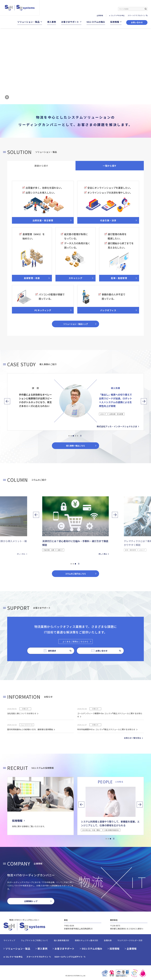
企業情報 (100, 15)
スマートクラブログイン (136, 15)
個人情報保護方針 (62, 940)
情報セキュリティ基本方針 (87, 940)
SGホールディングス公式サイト (69, 957)
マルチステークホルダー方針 (130, 940)
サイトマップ (9, 940)
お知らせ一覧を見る (132, 738)
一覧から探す (110, 166)
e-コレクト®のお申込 (117, 15)
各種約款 (108, 940)
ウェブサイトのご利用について (35, 940)
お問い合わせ (137, 22)
